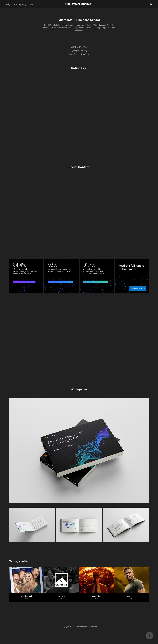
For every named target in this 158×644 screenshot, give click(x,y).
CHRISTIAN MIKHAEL (79, 4)
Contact (33, 4)
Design (8, 4)
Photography (20, 4)
